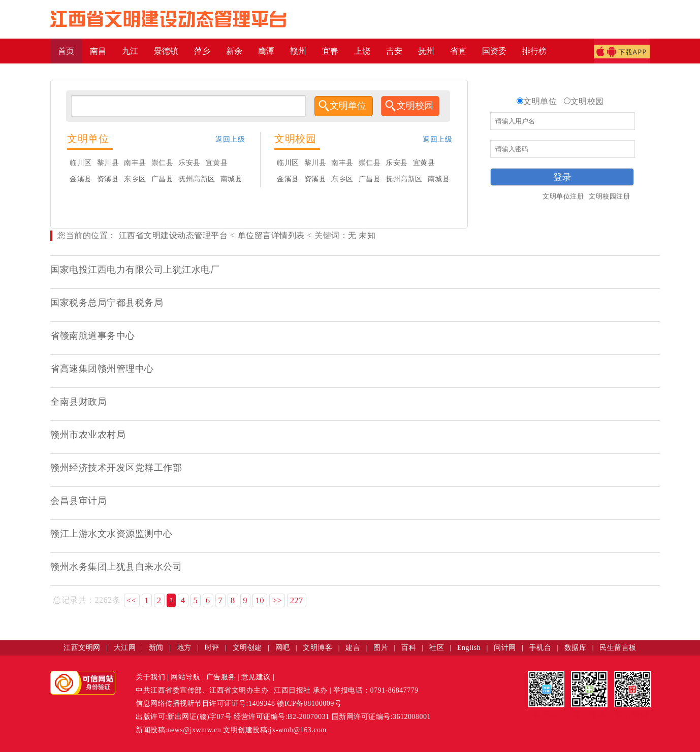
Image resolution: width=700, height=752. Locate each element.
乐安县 (189, 163)
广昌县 (163, 179)
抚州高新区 (197, 179)
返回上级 (230, 139)
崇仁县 (163, 163)
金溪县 (81, 179)
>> (277, 600)
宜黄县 (217, 163)
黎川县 (108, 163)
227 (297, 600)
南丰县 (135, 163)
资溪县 (108, 179)
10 (260, 600)
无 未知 (362, 235)
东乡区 (135, 179)
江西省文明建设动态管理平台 (173, 235)
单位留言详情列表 (271, 235)
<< (132, 600)
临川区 (81, 163)
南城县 (232, 179)
